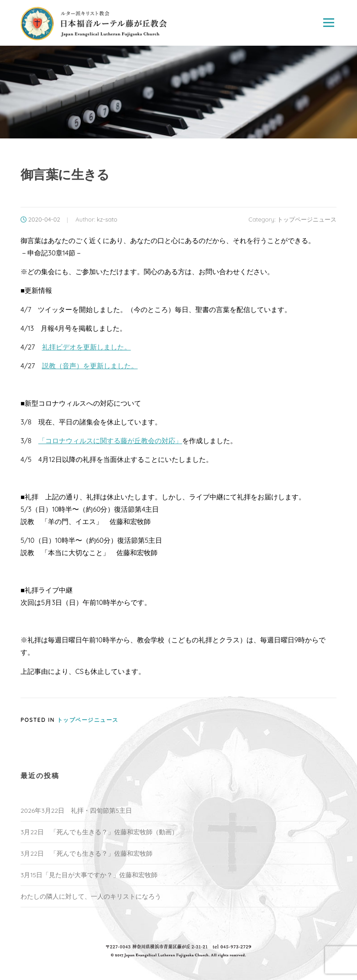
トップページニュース (307, 219)
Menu (328, 23)
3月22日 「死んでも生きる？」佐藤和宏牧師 (87, 853)
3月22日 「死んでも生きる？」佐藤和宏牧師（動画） (99, 832)
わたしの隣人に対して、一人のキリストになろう (91, 896)
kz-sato (107, 219)
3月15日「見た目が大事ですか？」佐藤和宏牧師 (89, 875)
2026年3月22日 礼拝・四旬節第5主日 (76, 810)
